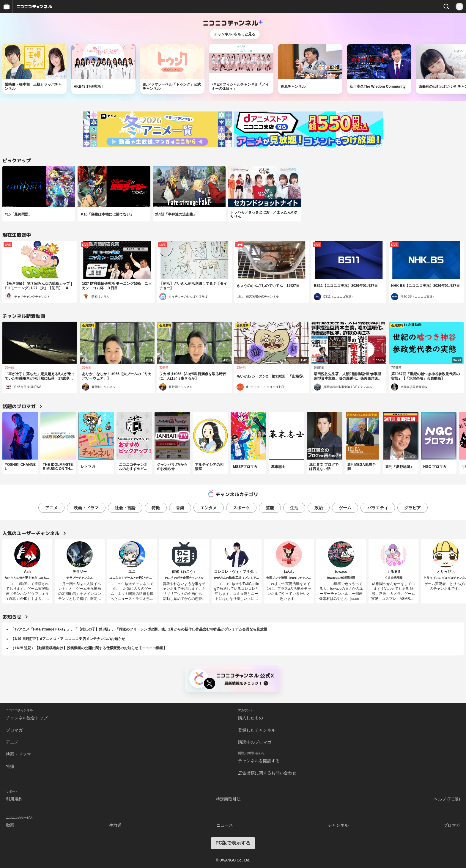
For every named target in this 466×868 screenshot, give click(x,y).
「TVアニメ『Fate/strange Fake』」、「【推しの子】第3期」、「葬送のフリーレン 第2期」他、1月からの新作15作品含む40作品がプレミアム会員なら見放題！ (141, 629)
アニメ (51, 508)
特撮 (156, 508)
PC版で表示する (233, 843)
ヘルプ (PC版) (447, 799)
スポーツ (241, 508)
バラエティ (378, 508)
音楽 (180, 508)
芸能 (270, 508)
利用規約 (14, 799)
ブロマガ (14, 730)
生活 (294, 508)
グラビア (413, 508)
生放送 (115, 825)
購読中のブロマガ (255, 742)
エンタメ (209, 508)
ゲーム (345, 508)
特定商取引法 (228, 799)
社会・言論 (125, 508)
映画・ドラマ (86, 508)
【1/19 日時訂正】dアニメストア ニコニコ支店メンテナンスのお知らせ (68, 639)
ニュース (225, 825)
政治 (319, 508)
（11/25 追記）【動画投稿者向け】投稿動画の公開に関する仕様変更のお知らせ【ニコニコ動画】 (89, 648)
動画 (10, 825)
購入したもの (251, 718)
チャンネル (338, 825)
